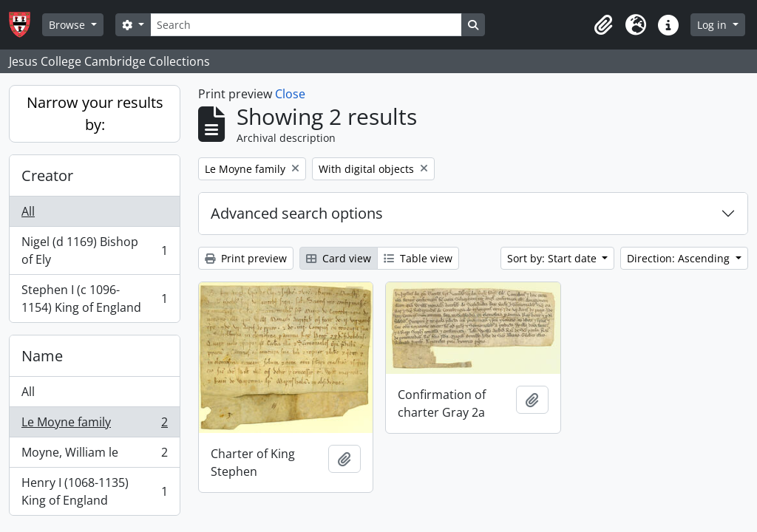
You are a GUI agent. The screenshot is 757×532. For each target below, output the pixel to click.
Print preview (246, 258)
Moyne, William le (94, 456)
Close (290, 94)
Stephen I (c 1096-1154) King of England (94, 299)
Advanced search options (297, 213)
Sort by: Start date (553, 258)
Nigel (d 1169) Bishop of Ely (94, 250)
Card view (339, 258)
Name (42, 356)
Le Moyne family (94, 425)
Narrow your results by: (95, 113)
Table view (418, 258)
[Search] (306, 25)
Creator (47, 175)
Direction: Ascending (680, 258)
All (28, 211)
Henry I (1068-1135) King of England (94, 491)
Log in (713, 25)
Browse (68, 25)
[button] (603, 25)
